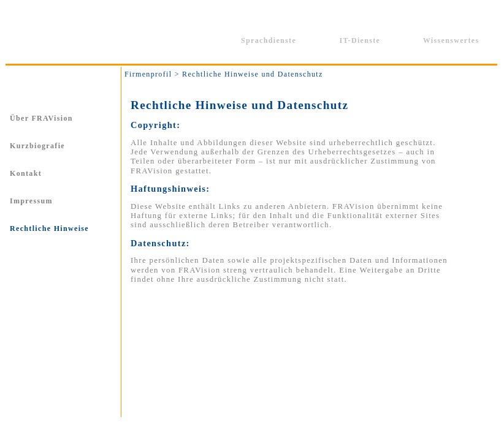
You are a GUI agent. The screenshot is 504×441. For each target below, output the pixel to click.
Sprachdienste (269, 40)
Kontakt (26, 173)
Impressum (31, 201)
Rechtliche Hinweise (49, 228)
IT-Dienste (360, 40)
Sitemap (339, 427)
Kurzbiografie (37, 146)
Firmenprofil (177, 40)
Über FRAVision (41, 118)
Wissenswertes (451, 40)
